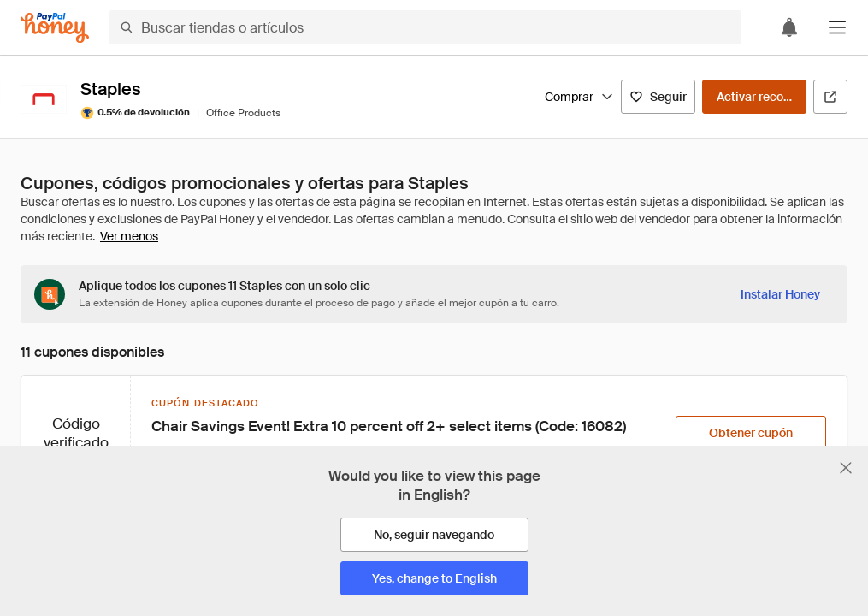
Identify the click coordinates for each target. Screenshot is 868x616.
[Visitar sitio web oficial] (830, 97)
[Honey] (55, 28)
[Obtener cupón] (751, 433)
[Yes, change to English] (434, 578)
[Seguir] (658, 97)
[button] (837, 27)
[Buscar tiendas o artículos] (425, 27)
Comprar (579, 97)
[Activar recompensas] (754, 97)
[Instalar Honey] (780, 294)
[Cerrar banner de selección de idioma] (846, 468)
